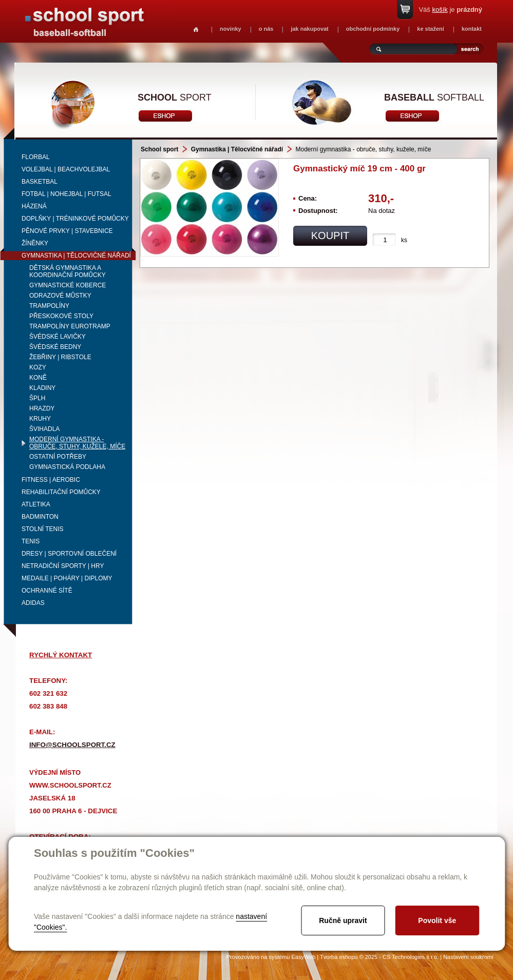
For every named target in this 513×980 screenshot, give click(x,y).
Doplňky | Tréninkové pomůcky (75, 219)
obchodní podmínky (373, 29)
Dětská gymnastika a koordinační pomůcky (68, 271)
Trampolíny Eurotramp (70, 326)
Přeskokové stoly (61, 316)
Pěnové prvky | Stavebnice (67, 231)
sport (175, 97)
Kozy (38, 367)
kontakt (472, 29)
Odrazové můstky (60, 296)
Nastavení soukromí (468, 957)
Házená (34, 206)
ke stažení (431, 29)
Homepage (196, 30)
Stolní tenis (43, 529)
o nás (266, 29)
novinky (231, 29)
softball (434, 97)
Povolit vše (437, 920)
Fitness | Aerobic (51, 480)
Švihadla (44, 429)
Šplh (37, 398)
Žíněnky (35, 243)
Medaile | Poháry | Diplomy (67, 578)
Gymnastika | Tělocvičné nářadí (76, 256)
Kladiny (42, 388)
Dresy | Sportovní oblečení (69, 554)
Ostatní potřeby (58, 457)
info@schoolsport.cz (72, 745)
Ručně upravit (343, 920)
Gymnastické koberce (68, 285)
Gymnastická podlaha (67, 467)
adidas (33, 603)
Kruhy (40, 419)
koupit (330, 236)
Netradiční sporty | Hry (63, 566)
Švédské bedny (55, 347)
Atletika (36, 504)
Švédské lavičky (58, 337)
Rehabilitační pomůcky (61, 492)
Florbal (36, 157)
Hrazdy (42, 408)
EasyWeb (303, 957)
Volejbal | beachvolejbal (66, 169)
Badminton (40, 517)
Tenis (31, 541)
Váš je (450, 9)
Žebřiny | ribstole (60, 357)
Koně (38, 378)
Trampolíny (49, 306)
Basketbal (40, 182)
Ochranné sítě (47, 591)
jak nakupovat (309, 29)
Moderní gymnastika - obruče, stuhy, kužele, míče (77, 443)
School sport (159, 149)
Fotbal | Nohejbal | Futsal (66, 194)
